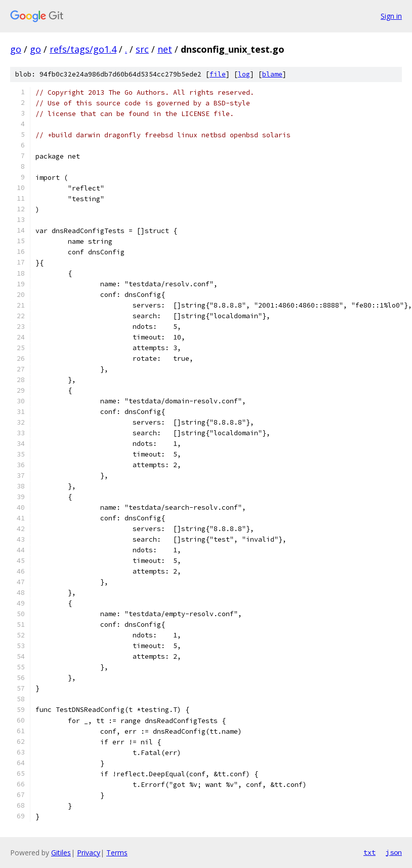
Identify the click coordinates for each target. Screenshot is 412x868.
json (394, 852)
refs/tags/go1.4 (83, 49)
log (244, 74)
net (165, 49)
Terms (117, 853)
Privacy (89, 853)
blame (272, 74)
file (218, 74)
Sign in (391, 16)
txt (369, 852)
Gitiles (61, 853)
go (16, 49)
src (142, 49)
